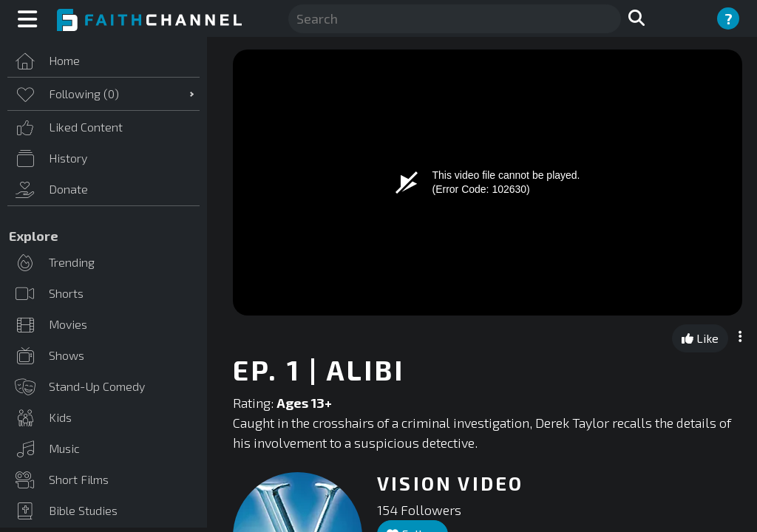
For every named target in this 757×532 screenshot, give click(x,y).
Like (700, 338)
